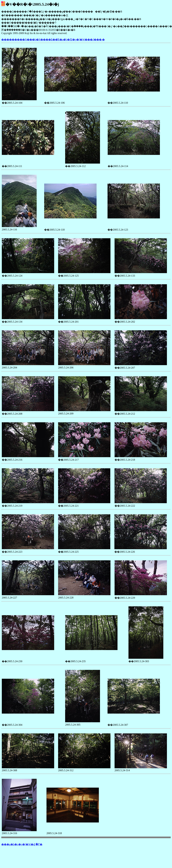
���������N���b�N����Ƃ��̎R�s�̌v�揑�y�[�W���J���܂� (53, 40)
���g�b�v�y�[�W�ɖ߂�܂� (22, 844)
